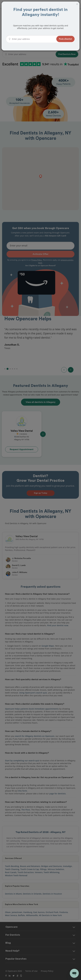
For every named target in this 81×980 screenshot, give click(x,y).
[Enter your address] (33, 39)
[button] (65, 39)
